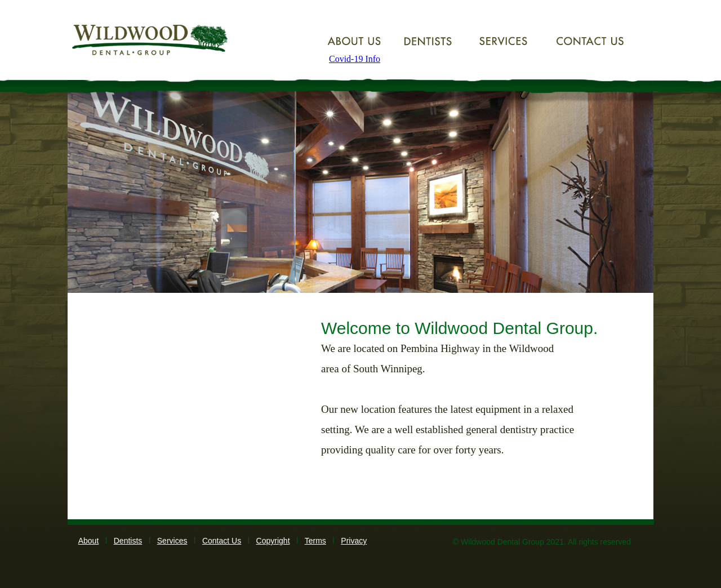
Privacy (354, 541)
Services (172, 541)
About (89, 541)
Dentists (128, 541)
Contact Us (222, 541)
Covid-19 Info (355, 59)
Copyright (273, 541)
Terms (315, 541)
